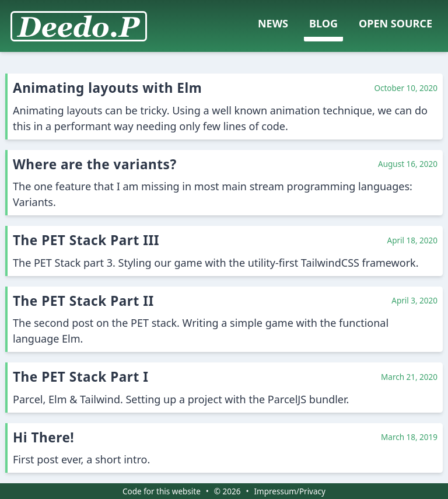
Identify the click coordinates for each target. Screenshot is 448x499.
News (273, 23)
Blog (323, 23)
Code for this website (162, 491)
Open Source (395, 23)
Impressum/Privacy (290, 491)
